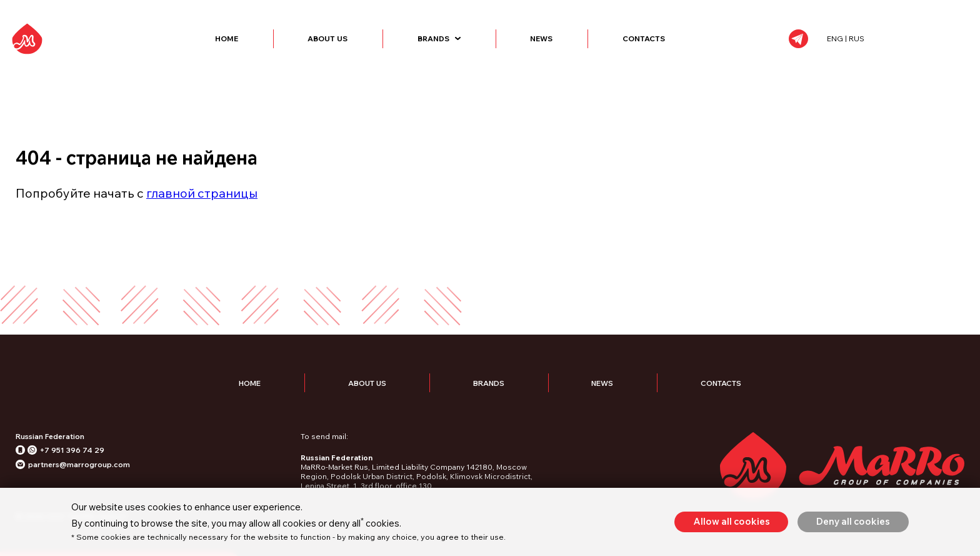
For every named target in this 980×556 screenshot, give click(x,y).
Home (268, 48)
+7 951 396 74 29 (72, 468)
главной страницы (202, 210)
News (582, 48)
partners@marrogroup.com (79, 483)
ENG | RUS (901, 48)
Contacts (685, 48)
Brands (480, 48)
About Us (369, 48)
